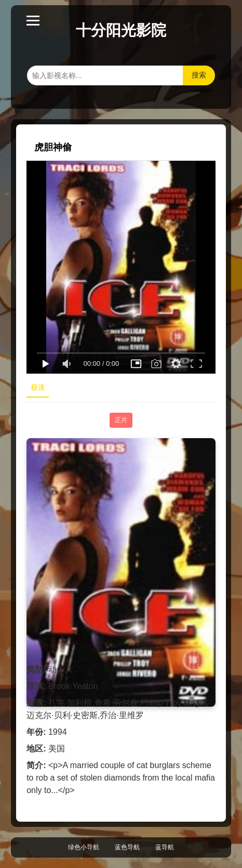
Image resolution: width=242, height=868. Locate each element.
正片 (121, 420)
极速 (38, 387)
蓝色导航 (127, 847)
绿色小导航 (84, 847)
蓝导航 (165, 847)
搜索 (199, 75)
